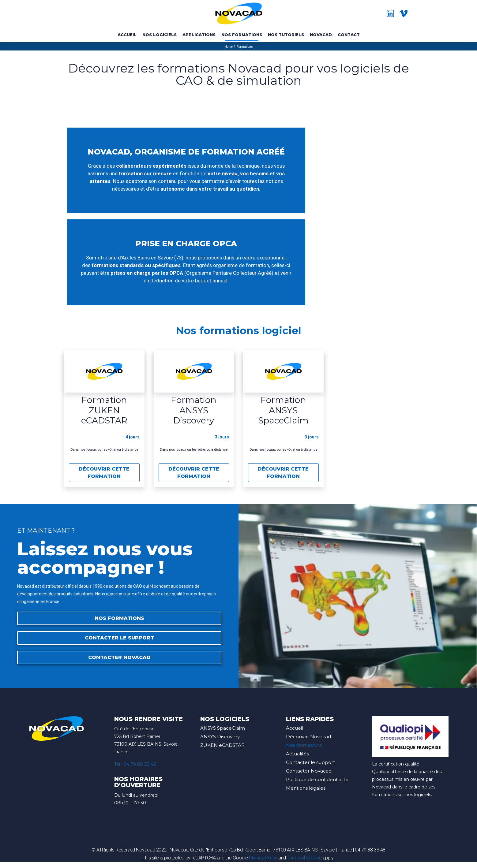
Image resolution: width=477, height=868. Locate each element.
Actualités (297, 754)
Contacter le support (310, 762)
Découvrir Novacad (308, 737)
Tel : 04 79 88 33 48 (135, 764)
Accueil (295, 728)
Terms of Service (304, 858)
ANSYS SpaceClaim (223, 728)
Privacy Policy (263, 858)
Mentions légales (306, 788)
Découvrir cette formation (104, 473)
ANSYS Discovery (220, 737)
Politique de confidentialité (317, 779)
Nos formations (304, 745)
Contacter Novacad (309, 771)
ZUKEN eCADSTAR (222, 745)
